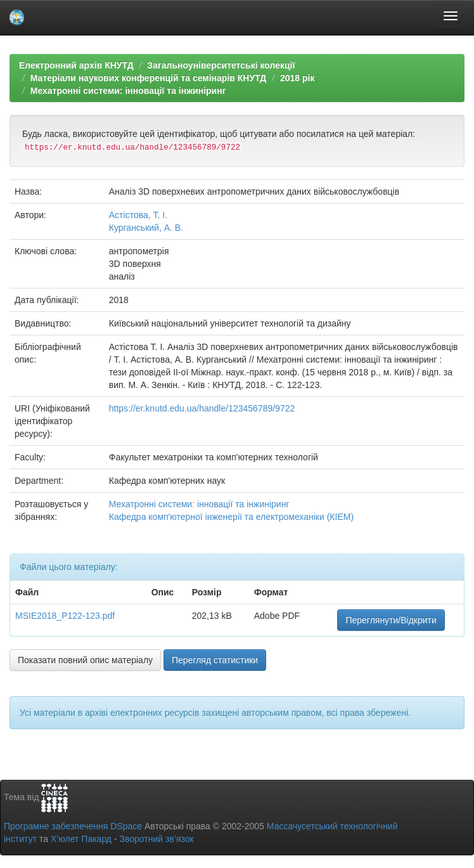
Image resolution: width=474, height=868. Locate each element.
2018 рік (297, 78)
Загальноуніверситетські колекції (221, 65)
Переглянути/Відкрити (391, 620)
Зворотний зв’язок (156, 839)
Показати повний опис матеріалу (85, 660)
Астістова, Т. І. (138, 215)
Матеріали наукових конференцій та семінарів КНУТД (149, 78)
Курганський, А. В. (146, 228)
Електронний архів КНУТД (76, 65)
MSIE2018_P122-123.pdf (65, 616)
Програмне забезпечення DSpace (73, 826)
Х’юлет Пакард (81, 839)
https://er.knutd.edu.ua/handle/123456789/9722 (202, 408)
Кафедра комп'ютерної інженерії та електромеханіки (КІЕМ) (231, 517)
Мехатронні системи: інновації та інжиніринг (128, 91)
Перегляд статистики (215, 660)
